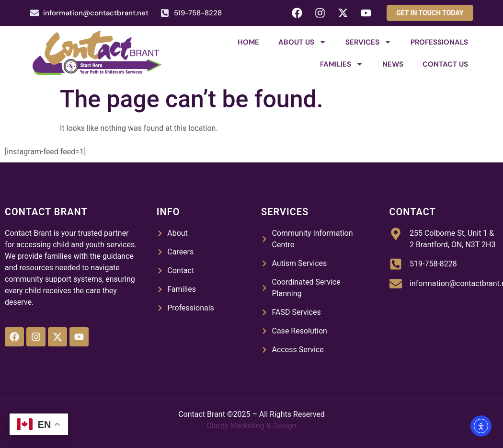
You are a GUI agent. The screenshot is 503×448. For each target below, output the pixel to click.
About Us (302, 42)
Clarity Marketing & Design (251, 426)
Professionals (439, 42)
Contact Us (445, 64)
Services (368, 42)
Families (342, 64)
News (393, 64)
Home (248, 42)
